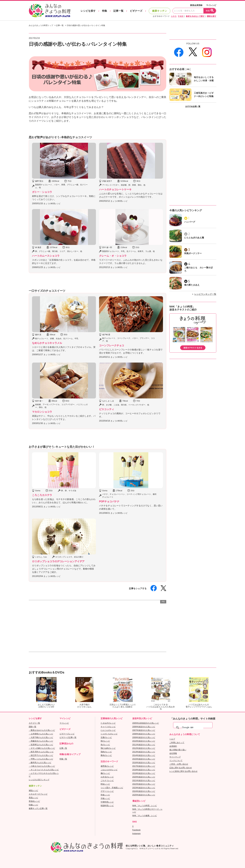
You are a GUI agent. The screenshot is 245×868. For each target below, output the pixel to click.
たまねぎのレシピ (108, 723)
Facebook (136, 830)
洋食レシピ (105, 798)
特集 (105, 11)
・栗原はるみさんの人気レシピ (42, 730)
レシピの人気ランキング (39, 780)
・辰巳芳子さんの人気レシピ (41, 755)
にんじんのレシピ (108, 730)
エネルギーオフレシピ (38, 794)
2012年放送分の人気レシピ (144, 748)
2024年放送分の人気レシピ (144, 791)
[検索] (193, 728)
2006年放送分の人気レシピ (144, 727)
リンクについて (176, 761)
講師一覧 (32, 727)
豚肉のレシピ (106, 755)
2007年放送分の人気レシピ (144, 730)
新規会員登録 (196, 5)
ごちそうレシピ (107, 780)
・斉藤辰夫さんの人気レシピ (41, 741)
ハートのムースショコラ (46, 256)
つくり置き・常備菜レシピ (112, 788)
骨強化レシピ (34, 801)
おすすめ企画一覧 (193, 106)
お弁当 (174, 16)
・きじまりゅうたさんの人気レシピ (44, 770)
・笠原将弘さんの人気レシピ (41, 745)
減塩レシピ (33, 790)
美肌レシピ (33, 798)
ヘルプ (172, 739)
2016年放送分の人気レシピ (144, 763)
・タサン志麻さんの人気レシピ (42, 748)
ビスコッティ (107, 409)
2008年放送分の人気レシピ (144, 734)
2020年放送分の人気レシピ (144, 777)
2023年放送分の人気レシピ (144, 788)
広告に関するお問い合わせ (181, 768)
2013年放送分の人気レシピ (144, 752)
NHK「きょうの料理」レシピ (145, 806)
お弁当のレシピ (107, 777)
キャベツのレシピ (108, 727)
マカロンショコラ (42, 412)
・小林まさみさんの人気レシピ (42, 766)
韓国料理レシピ (107, 806)
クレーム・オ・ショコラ (113, 256)
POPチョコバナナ (109, 501)
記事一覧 (118, 11)
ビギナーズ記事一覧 (68, 737)
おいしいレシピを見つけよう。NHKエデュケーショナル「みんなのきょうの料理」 (50, 11)
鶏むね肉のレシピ (108, 748)
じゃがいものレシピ (109, 734)
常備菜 (181, 16)
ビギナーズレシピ (67, 734)
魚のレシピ (105, 745)
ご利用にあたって (177, 743)
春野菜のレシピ (107, 766)
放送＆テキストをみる (193, 348)
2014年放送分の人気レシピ (144, 755)
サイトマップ (175, 757)
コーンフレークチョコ (112, 345)
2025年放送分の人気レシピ (144, 795)
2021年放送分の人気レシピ (144, 780)
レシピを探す (88, 11)
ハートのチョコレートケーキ (115, 189)
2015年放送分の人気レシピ (144, 759)
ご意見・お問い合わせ (179, 764)
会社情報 (173, 753)
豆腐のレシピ (106, 737)
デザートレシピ (107, 791)
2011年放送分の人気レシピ (144, 745)
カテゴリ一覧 (34, 723)
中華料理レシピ (107, 802)
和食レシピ (105, 795)
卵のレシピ (105, 741)
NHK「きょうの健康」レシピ (145, 816)
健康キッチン (160, 11)
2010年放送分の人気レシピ (144, 741)
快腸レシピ (33, 805)
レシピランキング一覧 (205, 294)
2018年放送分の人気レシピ (144, 770)
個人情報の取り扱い (178, 750)
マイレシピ (211, 5)
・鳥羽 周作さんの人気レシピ (41, 752)
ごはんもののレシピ (109, 770)
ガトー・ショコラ (42, 192)
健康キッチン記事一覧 (38, 808)
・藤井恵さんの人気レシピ (40, 763)
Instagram (136, 834)
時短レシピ (105, 784)
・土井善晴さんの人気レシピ (41, 734)
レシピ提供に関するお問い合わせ (183, 771)
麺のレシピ (105, 773)
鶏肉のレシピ (106, 752)
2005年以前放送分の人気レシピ (146, 723)
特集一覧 (63, 759)
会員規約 (173, 746)
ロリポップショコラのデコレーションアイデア (58, 561)
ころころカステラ (42, 495)
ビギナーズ (136, 11)
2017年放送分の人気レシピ (144, 766)
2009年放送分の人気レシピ (144, 737)
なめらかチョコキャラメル (47, 343)
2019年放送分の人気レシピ (144, 773)
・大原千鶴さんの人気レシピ (41, 737)
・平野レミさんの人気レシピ (41, 759)
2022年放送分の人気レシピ (144, 784)
